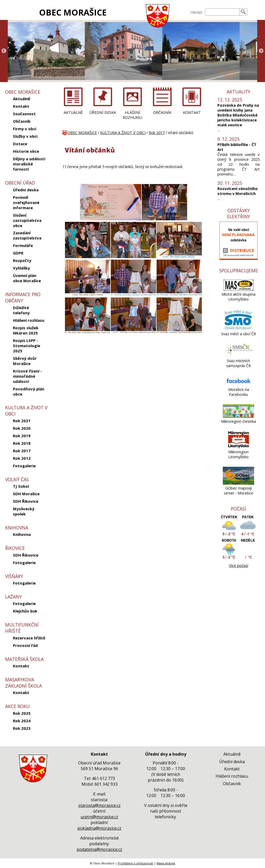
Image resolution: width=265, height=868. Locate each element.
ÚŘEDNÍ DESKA (103, 112)
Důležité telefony (21, 310)
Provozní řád (25, 645)
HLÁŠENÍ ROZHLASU (132, 115)
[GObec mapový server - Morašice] (239, 483)
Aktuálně (22, 99)
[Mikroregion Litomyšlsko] (239, 447)
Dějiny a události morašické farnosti (29, 164)
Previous (4, 51)
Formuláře (23, 245)
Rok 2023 (22, 728)
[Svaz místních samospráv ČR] (238, 356)
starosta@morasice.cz (100, 805)
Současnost (24, 114)
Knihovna (22, 534)
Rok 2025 (22, 713)
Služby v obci (25, 136)
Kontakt (21, 106)
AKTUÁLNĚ (73, 112)
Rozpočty (22, 260)
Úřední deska (26, 190)
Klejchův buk (25, 611)
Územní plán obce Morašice (27, 278)
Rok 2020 (22, 428)
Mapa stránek (166, 863)
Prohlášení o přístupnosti (135, 863)
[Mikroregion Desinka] (239, 416)
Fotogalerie (24, 466)
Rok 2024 (22, 721)
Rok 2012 (22, 458)
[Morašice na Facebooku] (238, 385)
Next (261, 51)
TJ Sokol (21, 486)
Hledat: (197, 12)
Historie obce (26, 151)
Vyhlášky (21, 268)
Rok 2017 (22, 451)
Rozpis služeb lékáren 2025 (26, 330)
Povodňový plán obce (29, 391)
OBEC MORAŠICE (73, 12)
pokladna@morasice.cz (99, 828)
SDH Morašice (26, 494)
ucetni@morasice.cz (99, 817)
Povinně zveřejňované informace (26, 202)
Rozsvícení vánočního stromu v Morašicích (238, 191)
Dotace (20, 144)
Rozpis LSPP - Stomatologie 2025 (27, 346)
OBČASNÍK (162, 112)
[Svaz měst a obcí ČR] (238, 329)
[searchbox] (222, 12)
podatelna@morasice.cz (99, 849)
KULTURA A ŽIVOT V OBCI (123, 133)
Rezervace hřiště (29, 638)
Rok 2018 (22, 443)
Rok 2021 (22, 421)
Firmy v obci (25, 129)
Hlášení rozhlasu (29, 320)
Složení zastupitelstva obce (27, 220)
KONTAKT (192, 112)
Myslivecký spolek (24, 511)
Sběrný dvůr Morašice (25, 361)
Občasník (22, 121)
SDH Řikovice (26, 501)
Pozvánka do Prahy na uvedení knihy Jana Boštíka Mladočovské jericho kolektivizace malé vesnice (238, 115)
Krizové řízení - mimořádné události (27, 376)
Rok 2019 (22, 436)
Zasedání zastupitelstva (27, 235)
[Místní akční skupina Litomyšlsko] (238, 289)
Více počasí (239, 566)
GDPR (18, 253)
